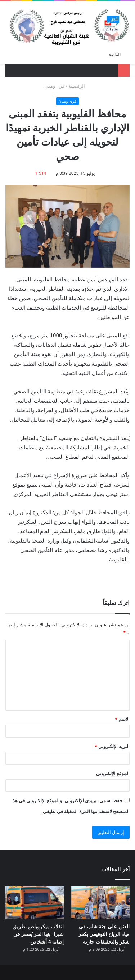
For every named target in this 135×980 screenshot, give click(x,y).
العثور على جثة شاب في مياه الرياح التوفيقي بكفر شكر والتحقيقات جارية (104, 934)
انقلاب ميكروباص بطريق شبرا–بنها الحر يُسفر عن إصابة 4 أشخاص (38, 934)
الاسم (122, 719)
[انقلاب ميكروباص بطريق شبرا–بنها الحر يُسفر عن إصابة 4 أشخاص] (35, 903)
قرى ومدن (54, 86)
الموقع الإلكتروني (113, 774)
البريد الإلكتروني (112, 746)
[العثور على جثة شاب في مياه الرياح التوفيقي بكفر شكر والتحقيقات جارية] (100, 903)
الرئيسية (80, 86)
